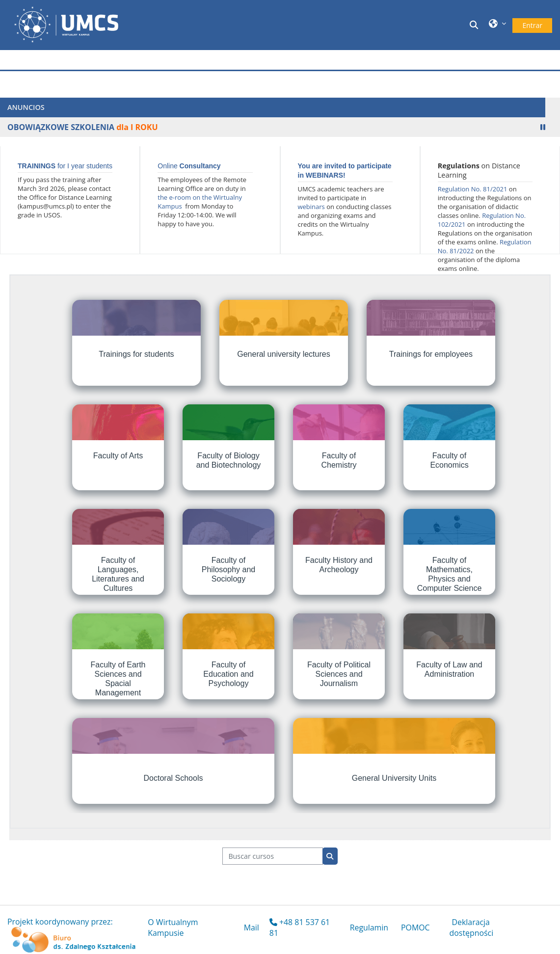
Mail (252, 927)
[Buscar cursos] (273, 856)
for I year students (65, 166)
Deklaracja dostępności (472, 927)
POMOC (415, 927)
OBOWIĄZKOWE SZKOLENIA (61, 127)
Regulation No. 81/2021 (473, 189)
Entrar (532, 25)
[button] (475, 25)
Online (189, 166)
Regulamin (369, 927)
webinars (311, 207)
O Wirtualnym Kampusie (173, 927)
